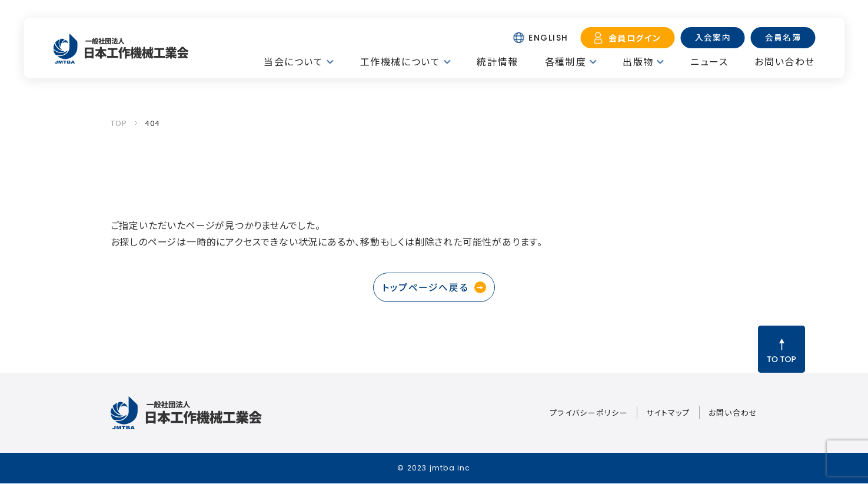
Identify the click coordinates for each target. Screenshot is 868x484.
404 (152, 123)
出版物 (638, 61)
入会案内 (712, 37)
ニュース (709, 61)
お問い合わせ (785, 61)
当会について (294, 61)
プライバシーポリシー (589, 413)
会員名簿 (783, 37)
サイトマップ (668, 413)
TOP (119, 123)
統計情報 (497, 61)
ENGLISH (547, 38)
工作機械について (400, 61)
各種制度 (566, 61)
